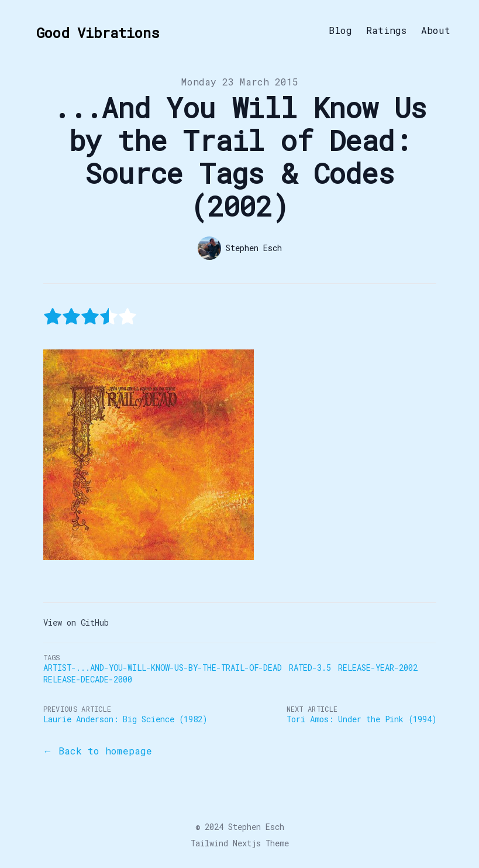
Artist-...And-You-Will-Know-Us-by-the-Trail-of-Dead (163, 668)
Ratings (387, 30)
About (436, 30)
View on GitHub (76, 622)
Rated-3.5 (310, 668)
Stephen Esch (256, 827)
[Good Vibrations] (94, 30)
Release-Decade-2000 (88, 679)
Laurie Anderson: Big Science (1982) (125, 719)
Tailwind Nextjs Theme (240, 843)
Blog (340, 30)
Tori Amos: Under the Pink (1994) (361, 719)
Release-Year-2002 (378, 668)
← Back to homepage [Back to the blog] (98, 751)
